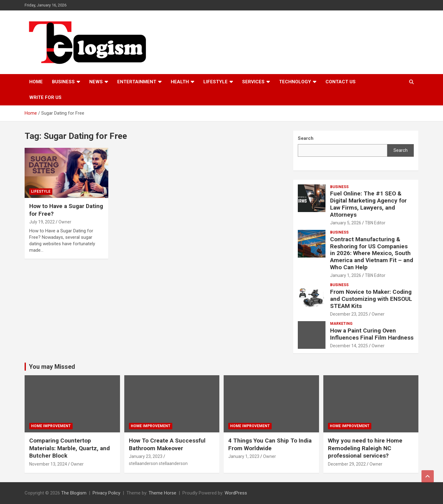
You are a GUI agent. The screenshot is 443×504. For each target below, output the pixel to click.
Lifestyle (216, 82)
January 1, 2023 (244, 456)
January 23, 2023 (146, 456)
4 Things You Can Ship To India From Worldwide (270, 444)
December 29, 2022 (347, 464)
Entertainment (137, 82)
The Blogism (74, 493)
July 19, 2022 (42, 222)
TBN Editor (375, 223)
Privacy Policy (106, 493)
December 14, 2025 (349, 346)
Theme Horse (162, 493)
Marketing (341, 324)
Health (180, 82)
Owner (65, 222)
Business (63, 82)
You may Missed (52, 367)
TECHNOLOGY (295, 82)
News (96, 82)
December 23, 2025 (349, 314)
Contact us (341, 82)
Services (253, 82)
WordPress (236, 493)
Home (36, 82)
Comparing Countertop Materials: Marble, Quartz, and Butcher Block (70, 448)
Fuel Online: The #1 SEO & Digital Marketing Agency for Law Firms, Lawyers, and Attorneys (368, 204)
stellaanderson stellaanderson (158, 463)
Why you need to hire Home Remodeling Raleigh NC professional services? (365, 448)
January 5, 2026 (346, 223)
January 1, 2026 (346, 275)
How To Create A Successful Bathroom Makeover (167, 444)
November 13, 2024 (48, 464)
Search (401, 150)
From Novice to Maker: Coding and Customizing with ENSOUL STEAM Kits (371, 299)
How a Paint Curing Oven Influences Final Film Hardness (372, 334)
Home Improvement (51, 426)
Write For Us (45, 97)
